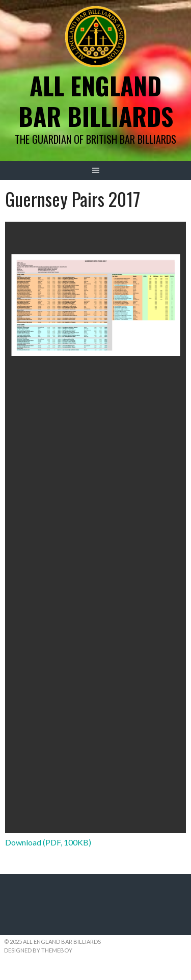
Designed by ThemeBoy (38, 950)
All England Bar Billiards (96, 101)
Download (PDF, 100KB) (48, 842)
